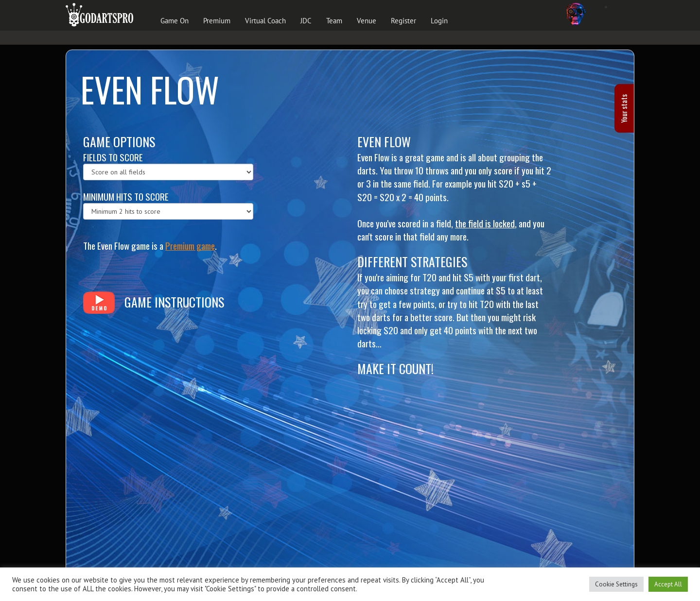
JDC (306, 21)
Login (439, 21)
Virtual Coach (265, 21)
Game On (175, 21)
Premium (217, 21)
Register (403, 21)
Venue (367, 21)
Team (334, 21)
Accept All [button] (668, 584)
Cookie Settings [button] (616, 584)
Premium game (190, 245)
